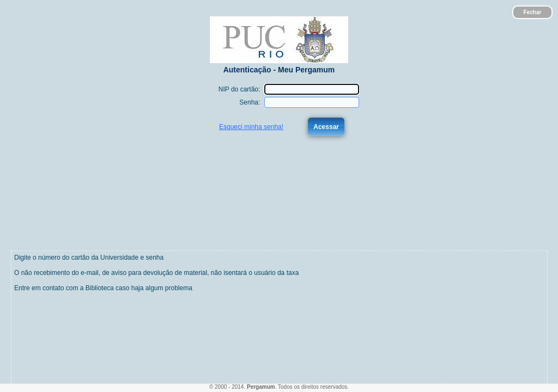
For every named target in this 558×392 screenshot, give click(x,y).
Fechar (533, 12)
